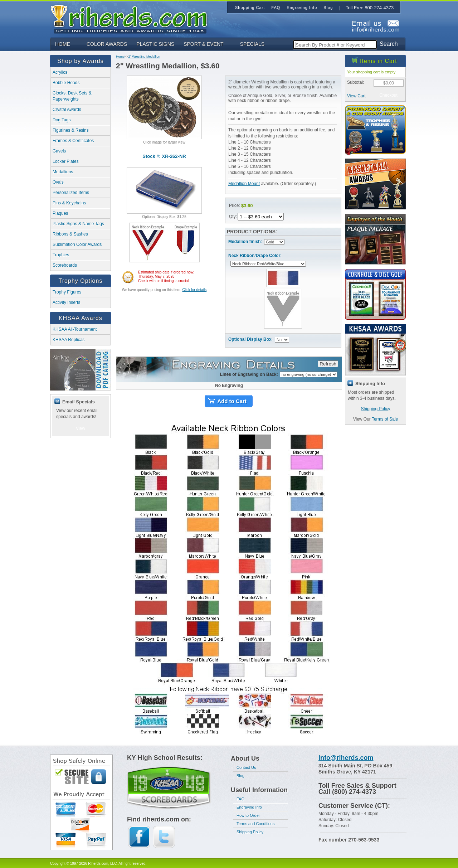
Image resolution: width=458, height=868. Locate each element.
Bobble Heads (66, 83)
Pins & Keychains (69, 203)
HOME (63, 44)
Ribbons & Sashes (70, 234)
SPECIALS (252, 44)
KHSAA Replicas (69, 340)
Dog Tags (62, 120)
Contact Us (246, 767)
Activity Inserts (66, 302)
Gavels (59, 151)
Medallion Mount (244, 184)
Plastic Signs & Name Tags (78, 224)
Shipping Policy (375, 409)
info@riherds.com (346, 758)
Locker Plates (66, 161)
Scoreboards (65, 265)
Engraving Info (249, 807)
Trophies (61, 255)
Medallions (63, 172)
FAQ (240, 799)
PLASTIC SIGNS (155, 44)
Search (389, 44)
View (81, 428)
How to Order (248, 815)
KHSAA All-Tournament (75, 329)
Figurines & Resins (71, 130)
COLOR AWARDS (107, 44)
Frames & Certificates (73, 141)
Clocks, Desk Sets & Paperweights (72, 96)
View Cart (356, 96)
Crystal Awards (67, 110)
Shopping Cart (250, 8)
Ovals (58, 182)
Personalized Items (71, 193)
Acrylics (60, 72)
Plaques (60, 213)
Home (120, 57)
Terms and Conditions (255, 824)
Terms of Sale (385, 419)
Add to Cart (232, 401)
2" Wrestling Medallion (144, 57)
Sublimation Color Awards (77, 244)
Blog (240, 776)
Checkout (388, 95)
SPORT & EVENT (204, 44)
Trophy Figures (67, 292)
